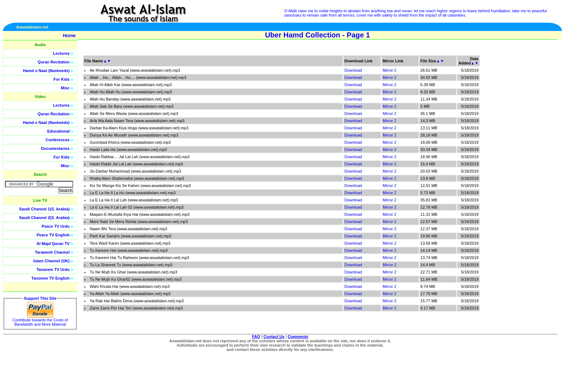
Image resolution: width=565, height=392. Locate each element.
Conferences (58, 140)
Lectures (61, 53)
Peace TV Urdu (56, 226)
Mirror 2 (390, 70)
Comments (298, 337)
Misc (65, 88)
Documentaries (55, 148)
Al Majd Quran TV (53, 244)
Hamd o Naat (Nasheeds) (46, 71)
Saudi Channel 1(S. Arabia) (44, 209)
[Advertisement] (531, 162)
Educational (58, 131)
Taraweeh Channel (52, 252)
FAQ (256, 337)
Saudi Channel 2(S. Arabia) (44, 218)
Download (353, 70)
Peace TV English (53, 235)
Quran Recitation (54, 62)
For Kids (62, 79)
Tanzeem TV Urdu (53, 269)
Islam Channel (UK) (51, 261)
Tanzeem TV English (50, 278)
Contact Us (274, 337)
